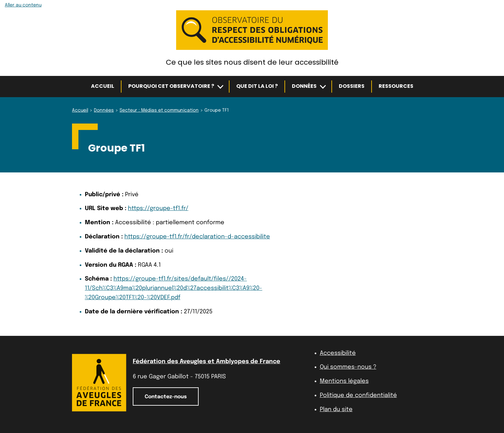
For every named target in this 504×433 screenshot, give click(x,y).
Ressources (396, 86)
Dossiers (352, 86)
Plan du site (336, 410)
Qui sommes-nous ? (348, 367)
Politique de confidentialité (358, 395)
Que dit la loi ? (257, 86)
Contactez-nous (166, 397)
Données (304, 86)
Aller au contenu (23, 5)
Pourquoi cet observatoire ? (171, 86)
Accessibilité (338, 353)
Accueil (103, 86)
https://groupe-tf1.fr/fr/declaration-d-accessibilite (197, 237)
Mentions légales (344, 381)
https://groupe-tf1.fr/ (158, 208)
